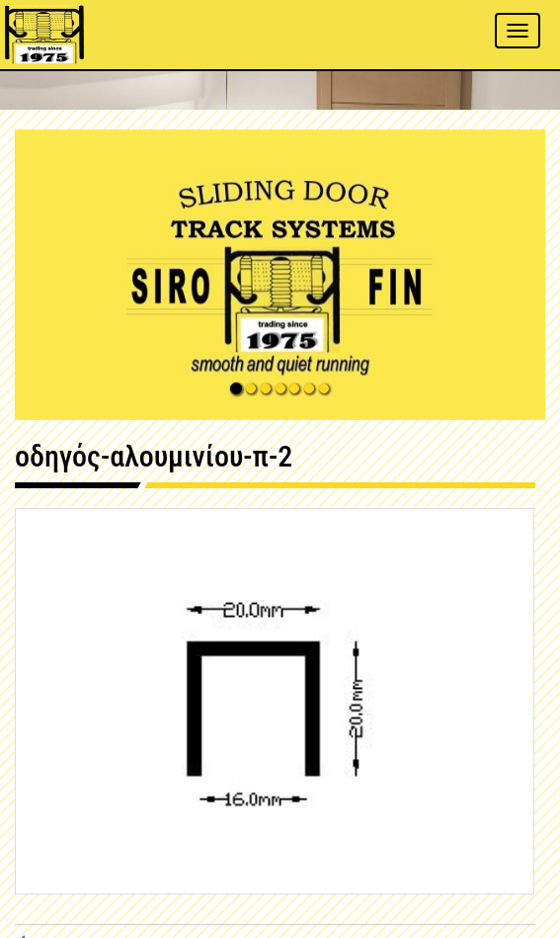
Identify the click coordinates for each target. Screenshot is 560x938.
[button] (280, 275)
